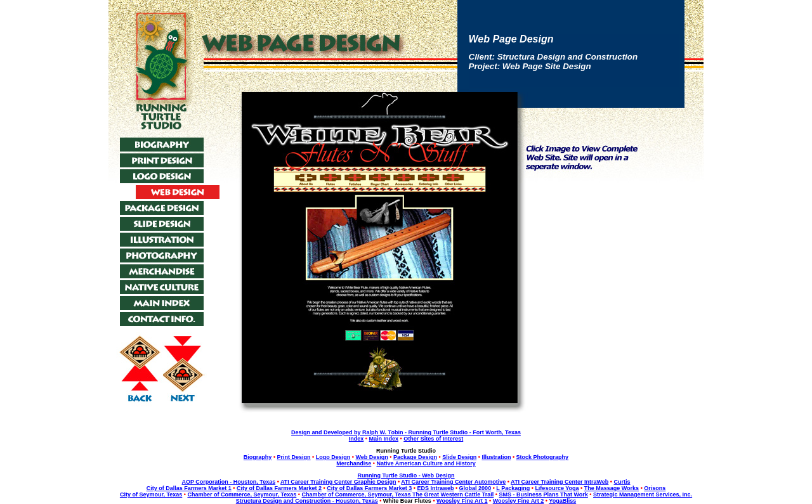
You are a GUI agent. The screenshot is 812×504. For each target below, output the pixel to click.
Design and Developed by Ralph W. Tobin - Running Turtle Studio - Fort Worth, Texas (406, 432)
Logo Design (333, 457)
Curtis (622, 482)
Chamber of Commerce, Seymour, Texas (242, 494)
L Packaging (513, 488)
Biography (258, 457)
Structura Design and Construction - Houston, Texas (307, 501)
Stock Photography (543, 457)
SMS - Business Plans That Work (543, 494)
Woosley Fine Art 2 (519, 501)
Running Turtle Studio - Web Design (406, 475)
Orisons (655, 488)
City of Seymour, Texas (151, 494)
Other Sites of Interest (433, 439)
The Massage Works (612, 488)
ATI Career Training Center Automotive (453, 482)
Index (357, 439)
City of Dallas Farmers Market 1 (189, 488)
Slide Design (459, 457)
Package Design (415, 457)
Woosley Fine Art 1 (462, 501)
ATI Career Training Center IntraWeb (560, 482)
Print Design (294, 457)
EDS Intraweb (435, 488)
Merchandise (354, 463)
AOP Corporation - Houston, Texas (228, 482)
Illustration (496, 457)
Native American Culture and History (426, 463)
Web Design (371, 457)
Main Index (383, 439)
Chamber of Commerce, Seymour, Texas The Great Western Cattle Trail (397, 494)
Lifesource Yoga (557, 488)
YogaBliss (562, 501)
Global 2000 (475, 488)
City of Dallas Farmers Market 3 (369, 488)
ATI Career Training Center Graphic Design (338, 482)
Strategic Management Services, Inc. (643, 494)
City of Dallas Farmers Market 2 (279, 488)
